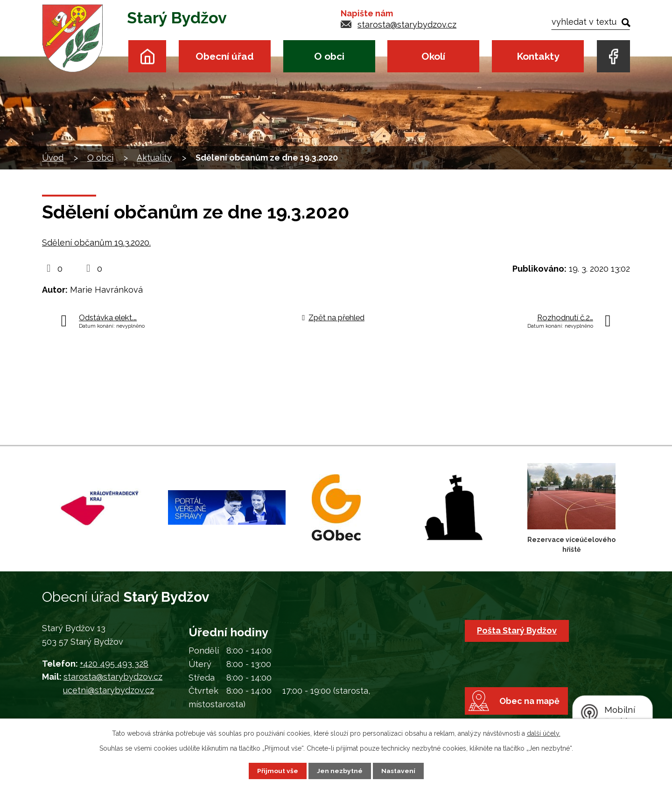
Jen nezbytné (340, 771)
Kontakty (538, 56)
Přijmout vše (278, 771)
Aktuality (154, 158)
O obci (329, 56)
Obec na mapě (530, 704)
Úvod (147, 56)
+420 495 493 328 (114, 664)
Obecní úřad (225, 56)
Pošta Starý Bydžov (517, 630)
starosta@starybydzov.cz (407, 25)
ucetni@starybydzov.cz (108, 690)
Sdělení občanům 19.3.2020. (96, 243)
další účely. (544, 733)
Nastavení (398, 771)
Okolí (433, 56)
